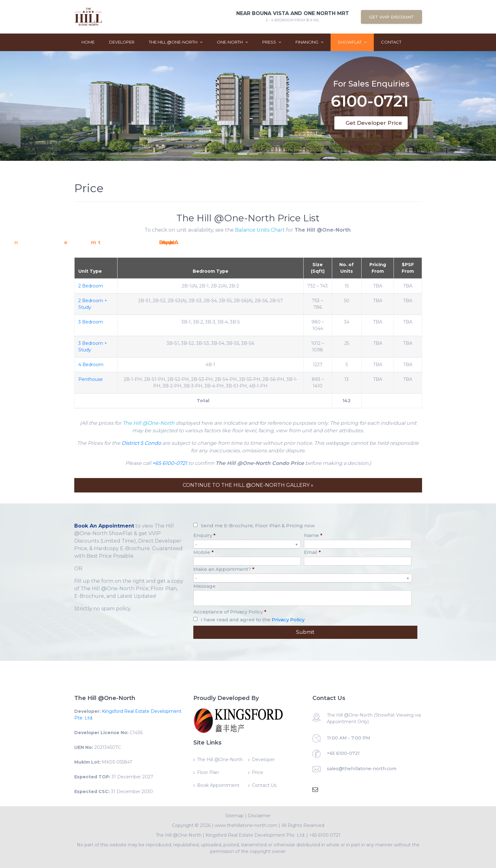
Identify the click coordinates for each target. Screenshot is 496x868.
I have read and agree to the (253, 620)
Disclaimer (259, 816)
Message (204, 586)
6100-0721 (370, 96)
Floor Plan (208, 772)
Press (272, 42)
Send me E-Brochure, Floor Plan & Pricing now (258, 526)
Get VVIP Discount (392, 17)
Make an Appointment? (224, 569)
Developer (122, 42)
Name (313, 535)
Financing (309, 42)
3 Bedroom (91, 322)
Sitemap (235, 816)
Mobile (204, 552)
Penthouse (91, 379)
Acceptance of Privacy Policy (230, 612)
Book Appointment (218, 785)
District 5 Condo (141, 443)
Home (88, 42)
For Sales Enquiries (371, 78)
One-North (232, 42)
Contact (391, 42)
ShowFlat (352, 42)
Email (312, 552)
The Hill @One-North (176, 42)
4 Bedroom (91, 365)
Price (258, 772)
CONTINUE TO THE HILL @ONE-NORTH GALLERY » (248, 485)
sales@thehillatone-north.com (362, 769)
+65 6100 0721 (325, 835)
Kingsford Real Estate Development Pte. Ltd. (255, 835)
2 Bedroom (91, 286)
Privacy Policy (288, 620)
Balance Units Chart (260, 230)
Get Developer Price (374, 123)
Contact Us (264, 785)
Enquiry (204, 535)
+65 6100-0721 (170, 463)
